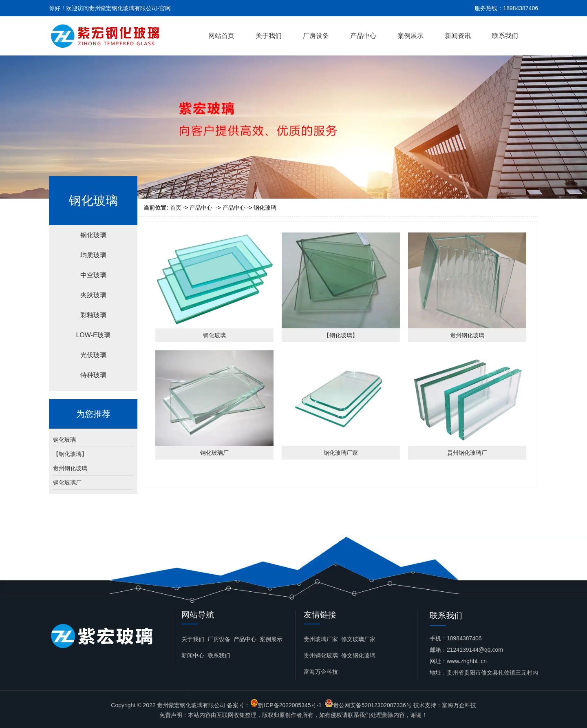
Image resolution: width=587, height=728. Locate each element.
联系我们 (505, 36)
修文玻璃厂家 (358, 639)
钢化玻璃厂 (67, 482)
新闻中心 (193, 655)
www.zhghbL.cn (467, 661)
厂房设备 (316, 36)
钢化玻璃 (93, 235)
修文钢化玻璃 (358, 655)
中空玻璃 (93, 275)
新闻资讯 (458, 36)
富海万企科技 (321, 672)
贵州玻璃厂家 (321, 639)
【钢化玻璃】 (70, 454)
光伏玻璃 (93, 355)
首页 (176, 208)
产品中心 (363, 36)
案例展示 (410, 36)
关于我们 (269, 36)
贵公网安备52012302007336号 (372, 705)
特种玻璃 (93, 375)
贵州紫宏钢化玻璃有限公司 (191, 705)
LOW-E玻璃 (93, 335)
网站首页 (221, 36)
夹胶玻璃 (93, 295)
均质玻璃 (93, 255)
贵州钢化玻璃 (70, 468)
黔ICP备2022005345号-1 (290, 705)
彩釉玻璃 (93, 315)
